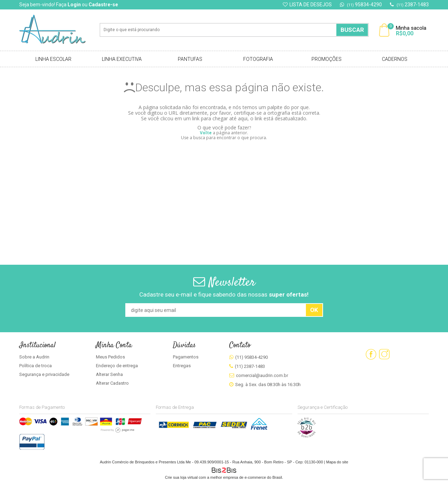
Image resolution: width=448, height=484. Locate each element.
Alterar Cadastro (112, 383)
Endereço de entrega (117, 366)
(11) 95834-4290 (251, 357)
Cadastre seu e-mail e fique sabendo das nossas (224, 294)
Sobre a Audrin (34, 357)
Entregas (182, 366)
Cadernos (395, 59)
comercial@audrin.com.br (262, 375)
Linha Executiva (122, 59)
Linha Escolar (53, 59)
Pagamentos (186, 357)
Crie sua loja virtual (181, 477)
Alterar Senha (109, 374)
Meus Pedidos (110, 357)
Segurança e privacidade (44, 374)
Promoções (327, 59)
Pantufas (190, 59)
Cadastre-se (103, 5)
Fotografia (258, 59)
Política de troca (36, 366)
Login (74, 5)
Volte (206, 133)
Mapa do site (337, 462)
